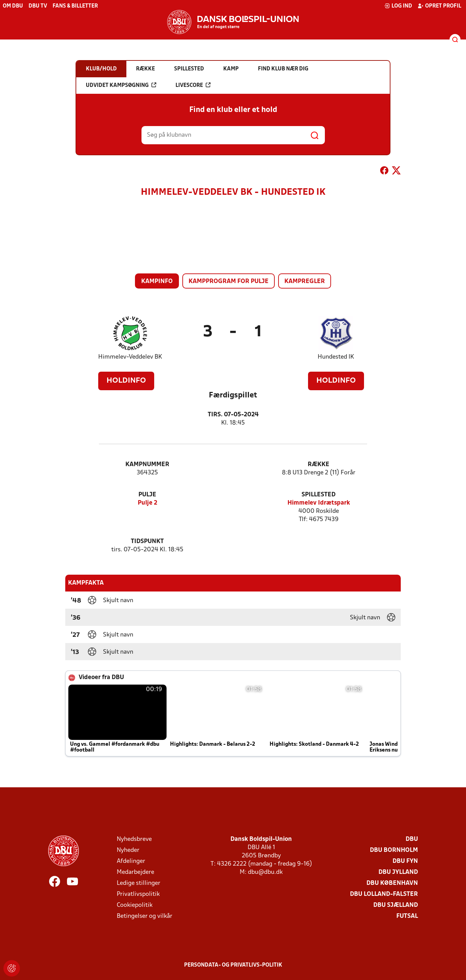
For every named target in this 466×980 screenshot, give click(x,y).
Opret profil (439, 6)
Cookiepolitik (135, 905)
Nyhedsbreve (134, 839)
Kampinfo (157, 281)
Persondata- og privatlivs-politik (233, 965)
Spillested (319, 495)
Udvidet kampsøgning (121, 85)
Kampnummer (147, 465)
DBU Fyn (405, 861)
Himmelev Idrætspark (319, 503)
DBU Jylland (398, 872)
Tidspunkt (147, 542)
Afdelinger (131, 861)
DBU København (392, 883)
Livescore (193, 85)
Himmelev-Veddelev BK (130, 357)
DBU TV (38, 6)
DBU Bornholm (394, 850)
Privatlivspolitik (138, 894)
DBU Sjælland (396, 905)
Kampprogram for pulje (229, 281)
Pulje (147, 495)
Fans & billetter (75, 6)
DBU (412, 839)
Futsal (407, 916)
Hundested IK (336, 357)
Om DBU (13, 6)
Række (319, 465)
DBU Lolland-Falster (384, 894)
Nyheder (128, 850)
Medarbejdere (135, 872)
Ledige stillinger (139, 883)
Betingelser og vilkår (145, 916)
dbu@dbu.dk (265, 872)
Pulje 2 (147, 503)
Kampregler (305, 281)
